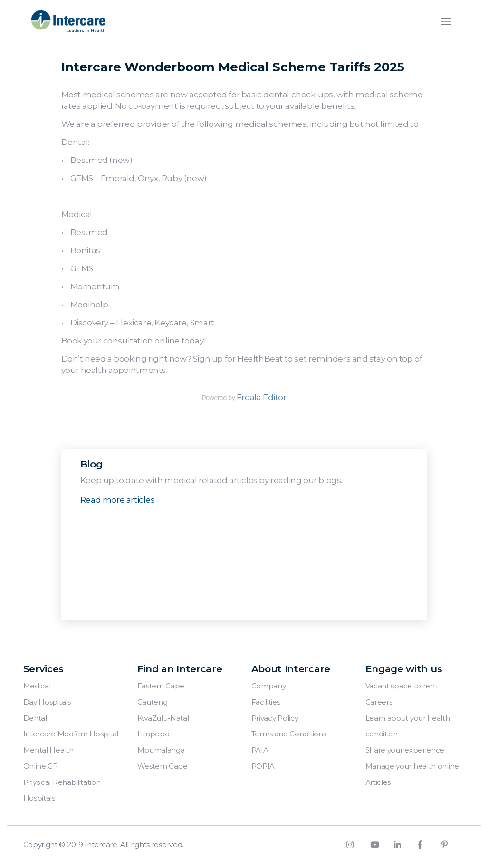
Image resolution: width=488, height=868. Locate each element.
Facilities (266, 702)
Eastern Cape (161, 686)
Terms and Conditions (289, 734)
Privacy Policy (275, 718)
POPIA (263, 766)
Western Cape (163, 766)
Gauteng (153, 702)
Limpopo (153, 734)
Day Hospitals (47, 702)
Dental (35, 718)
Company (269, 686)
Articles (378, 782)
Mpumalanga (161, 750)
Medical (37, 686)
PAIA (260, 750)
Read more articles (118, 500)
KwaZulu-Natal (163, 718)
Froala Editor (262, 397)
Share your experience (405, 750)
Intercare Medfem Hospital (71, 734)
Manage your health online (412, 766)
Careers (379, 702)
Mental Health (48, 750)
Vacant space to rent (402, 686)
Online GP (41, 766)
